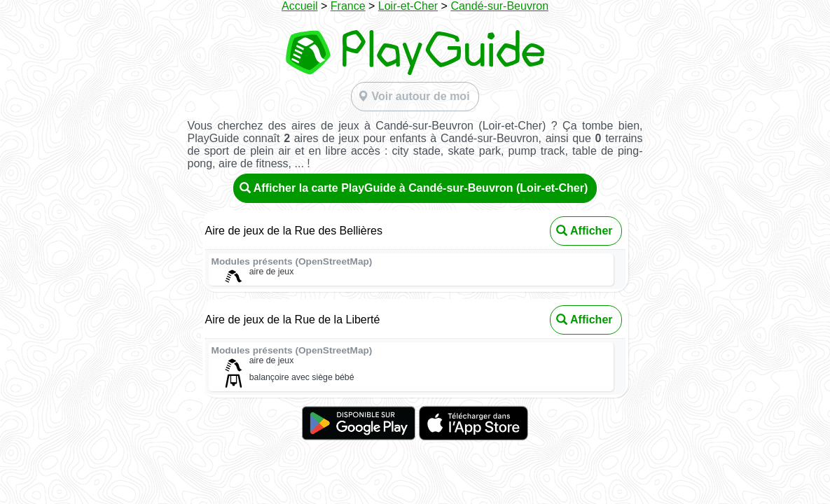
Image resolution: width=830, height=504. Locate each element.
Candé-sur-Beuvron (499, 6)
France (348, 6)
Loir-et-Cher (408, 6)
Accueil (300, 6)
